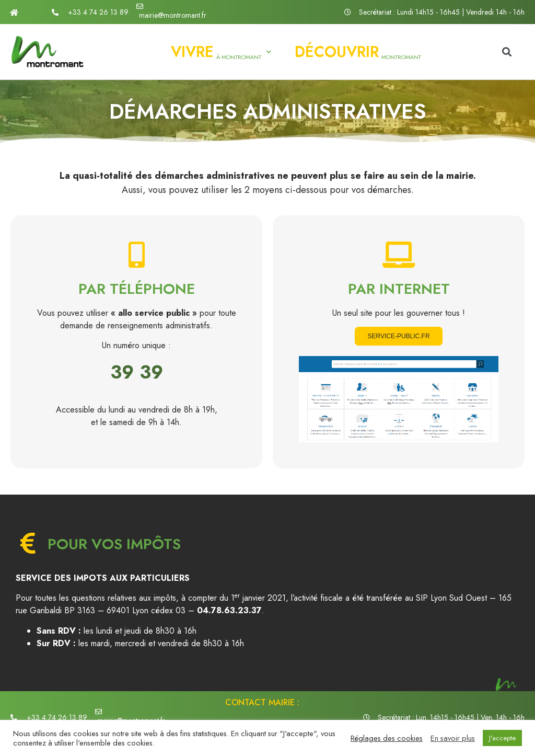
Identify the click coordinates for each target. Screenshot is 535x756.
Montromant (358, 52)
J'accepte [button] (502, 738)
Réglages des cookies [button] (387, 738)
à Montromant (221, 52)
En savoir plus (453, 738)
